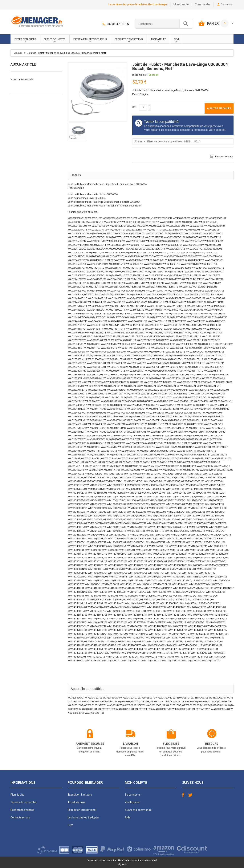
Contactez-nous (20, 817)
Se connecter (133, 795)
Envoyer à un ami (224, 156)
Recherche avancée (22, 810)
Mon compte (181, 4)
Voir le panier (133, 802)
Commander (203, 4)
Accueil (18, 53)
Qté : (135, 107)
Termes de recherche (23, 802)
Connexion (227, 4)
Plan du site (17, 795)
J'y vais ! (123, 864)
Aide (128, 817)
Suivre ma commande (138, 810)
